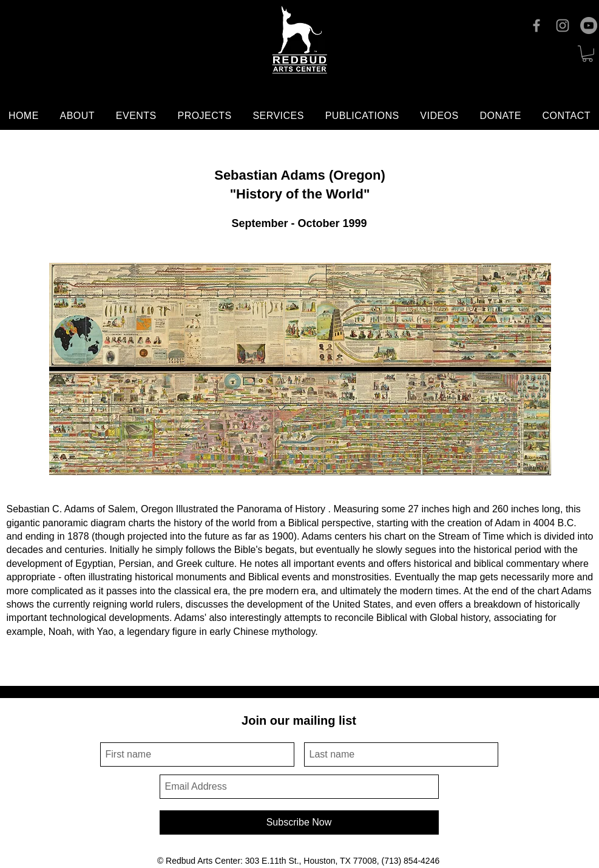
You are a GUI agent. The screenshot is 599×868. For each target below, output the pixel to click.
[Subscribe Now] (299, 822)
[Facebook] (536, 25)
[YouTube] (589, 25)
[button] (587, 54)
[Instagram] (563, 25)
